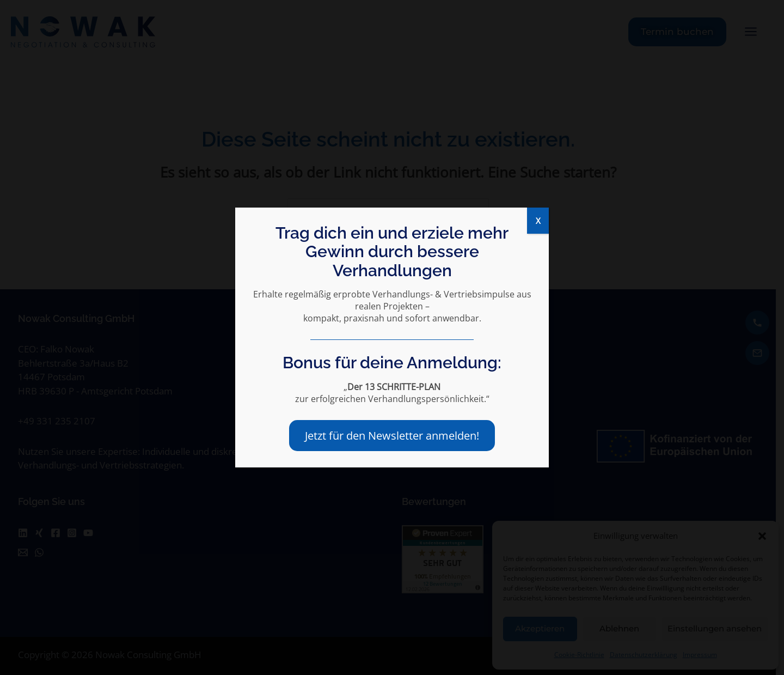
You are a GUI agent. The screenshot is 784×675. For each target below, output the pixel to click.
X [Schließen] (538, 221)
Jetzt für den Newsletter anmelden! (392, 436)
